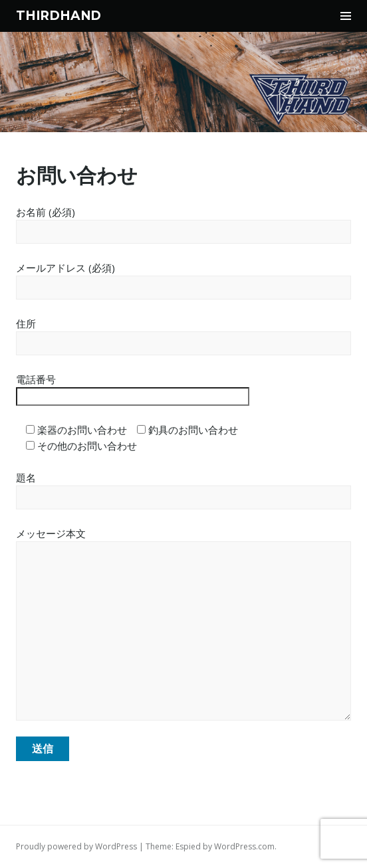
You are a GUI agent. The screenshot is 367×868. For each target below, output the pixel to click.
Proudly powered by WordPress (76, 846)
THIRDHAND (59, 16)
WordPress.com (244, 846)
